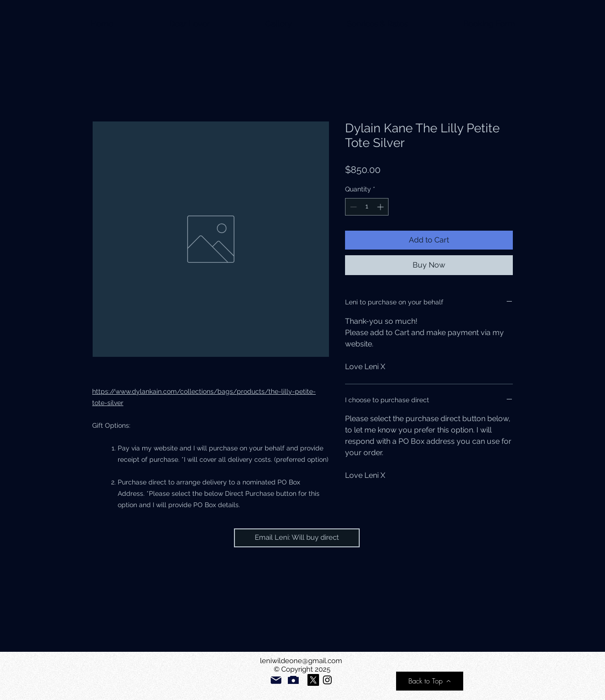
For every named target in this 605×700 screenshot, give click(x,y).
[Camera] (293, 680)
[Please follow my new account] (327, 680)
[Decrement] (352, 207)
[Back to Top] (430, 681)
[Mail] (276, 680)
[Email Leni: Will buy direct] (297, 538)
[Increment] (381, 207)
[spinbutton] (367, 207)
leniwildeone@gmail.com (301, 661)
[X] (313, 680)
